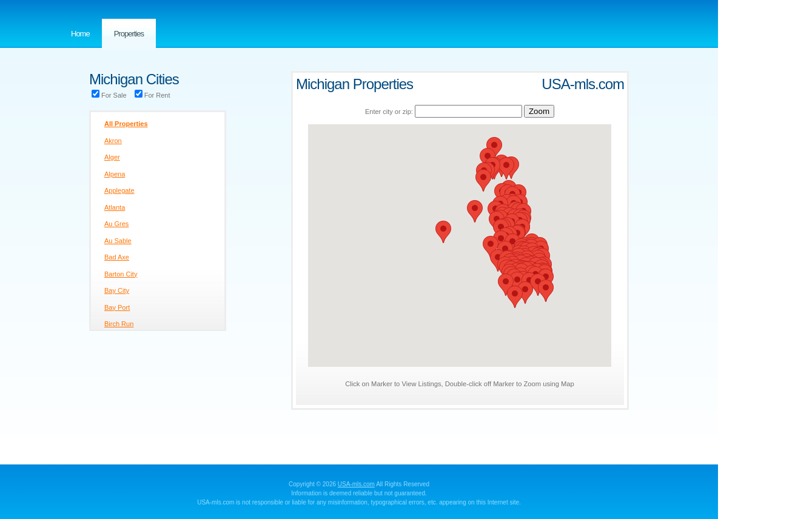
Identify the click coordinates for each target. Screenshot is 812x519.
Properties (129, 34)
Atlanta (115, 207)
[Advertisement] (767, 243)
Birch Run (119, 324)
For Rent (153, 95)
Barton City (121, 274)
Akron (113, 141)
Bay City (117, 290)
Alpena (115, 174)
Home (80, 34)
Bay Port (117, 307)
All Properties (126, 124)
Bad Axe (117, 257)
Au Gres (116, 224)
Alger (112, 157)
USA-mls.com (356, 484)
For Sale (109, 95)
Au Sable (118, 241)
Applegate (119, 190)
